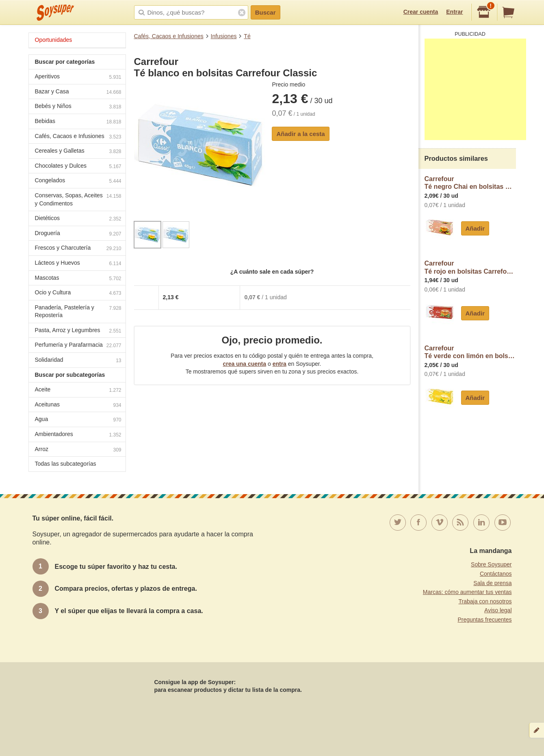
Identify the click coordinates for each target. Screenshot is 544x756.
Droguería (78, 234)
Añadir (475, 228)
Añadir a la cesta (300, 134)
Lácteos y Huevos (78, 264)
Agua (78, 420)
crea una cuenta (244, 364)
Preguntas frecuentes (484, 620)
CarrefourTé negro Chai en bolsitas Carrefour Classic (470, 183)
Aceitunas (78, 405)
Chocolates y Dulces (78, 167)
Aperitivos (78, 77)
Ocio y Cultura (78, 293)
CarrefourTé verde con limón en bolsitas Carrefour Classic (470, 352)
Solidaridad (78, 361)
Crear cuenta (421, 12)
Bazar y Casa (78, 92)
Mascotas (78, 279)
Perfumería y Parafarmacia (78, 346)
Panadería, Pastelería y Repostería (78, 311)
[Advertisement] (475, 89)
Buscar (265, 12)
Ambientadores (78, 435)
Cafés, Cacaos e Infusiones (169, 36)
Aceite (78, 390)
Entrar (454, 12)
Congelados (78, 181)
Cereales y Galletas (78, 152)
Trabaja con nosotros (485, 601)
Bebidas (78, 122)
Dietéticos (78, 219)
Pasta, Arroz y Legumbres (78, 331)
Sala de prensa (492, 583)
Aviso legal (498, 610)
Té (247, 36)
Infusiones (224, 36)
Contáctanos (496, 574)
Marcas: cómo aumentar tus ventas (467, 592)
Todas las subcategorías (66, 464)
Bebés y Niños (78, 107)
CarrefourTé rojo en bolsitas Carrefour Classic (470, 267)
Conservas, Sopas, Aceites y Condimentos (78, 199)
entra (280, 364)
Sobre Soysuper (491, 564)
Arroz (78, 450)
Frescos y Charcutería (78, 249)
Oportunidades (54, 40)
